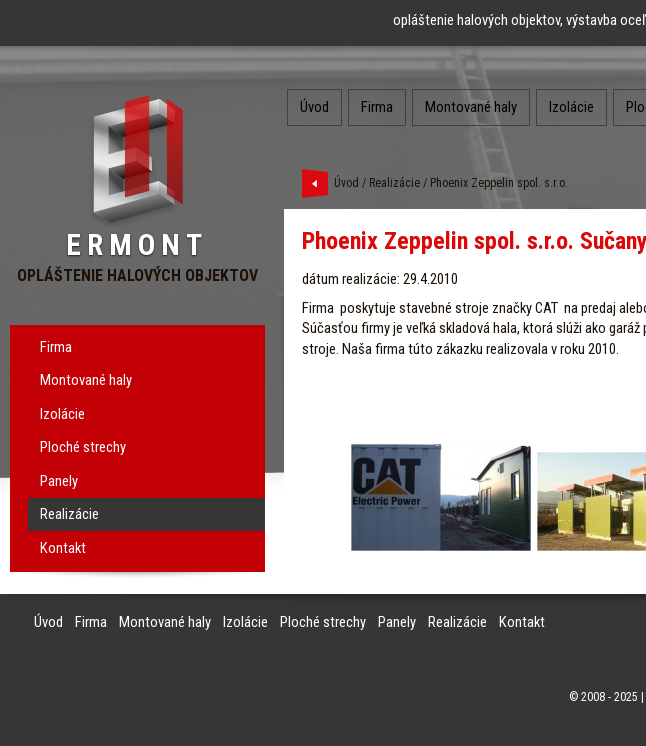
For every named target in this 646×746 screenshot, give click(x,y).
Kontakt (63, 548)
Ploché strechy (83, 447)
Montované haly (86, 380)
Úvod (314, 107)
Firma (56, 347)
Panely (59, 481)
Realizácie (69, 514)
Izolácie (62, 414)
